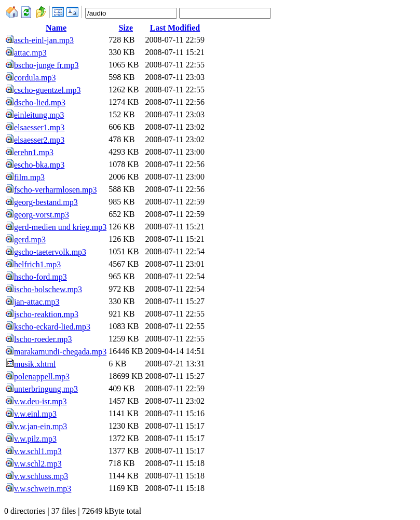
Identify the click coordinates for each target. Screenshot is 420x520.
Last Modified (175, 28)
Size (126, 28)
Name (56, 28)
